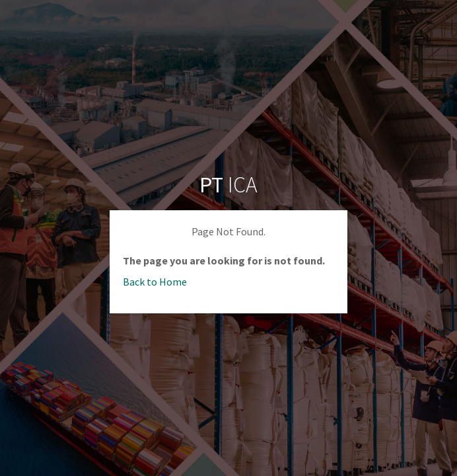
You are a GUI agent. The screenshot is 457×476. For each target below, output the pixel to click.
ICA (228, 184)
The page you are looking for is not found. (224, 260)
